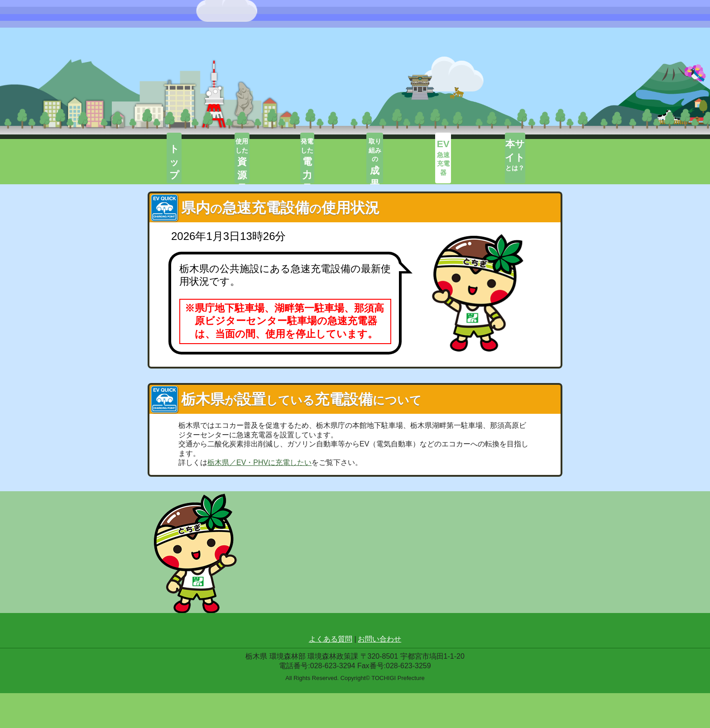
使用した (251, 160)
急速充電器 (459, 159)
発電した (321, 160)
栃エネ (187, 55)
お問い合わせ (379, 674)
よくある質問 (331, 674)
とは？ (528, 159)
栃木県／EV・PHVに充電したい (259, 465)
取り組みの (390, 160)
